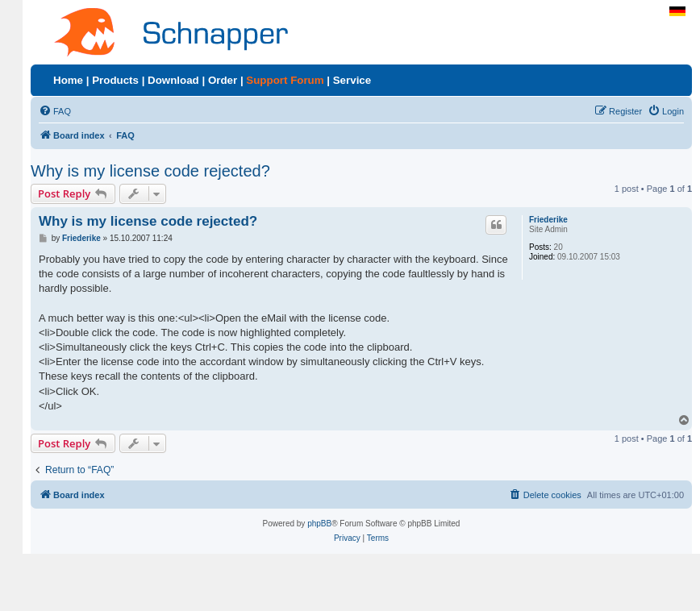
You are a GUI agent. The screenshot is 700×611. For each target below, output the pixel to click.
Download (173, 80)
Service (352, 80)
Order (223, 80)
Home (68, 80)
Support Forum (285, 80)
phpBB (319, 524)
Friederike (548, 220)
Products (115, 80)
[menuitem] (55, 111)
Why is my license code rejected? (150, 171)
